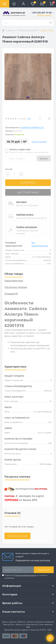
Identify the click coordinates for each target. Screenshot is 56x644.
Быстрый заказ (28, 192)
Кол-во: (9, 169)
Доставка (21, 202)
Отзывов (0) (11, 294)
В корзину (28, 183)
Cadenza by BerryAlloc (28, 30)
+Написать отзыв (17, 536)
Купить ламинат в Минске (14, 622)
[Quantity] (14, 174)
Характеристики (14, 281)
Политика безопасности (26, 575)
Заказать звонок (44, 15)
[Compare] (49, 119)
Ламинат (11, 30)
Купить (44, 159)
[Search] (51, 23)
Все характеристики (40, 244)
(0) (29, 119)
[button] (23, 4)
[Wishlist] (40, 119)
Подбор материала (27, 227)
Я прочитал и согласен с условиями (26, 577)
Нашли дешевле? (39, 142)
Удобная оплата (25, 214)
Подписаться (44, 570)
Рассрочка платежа (16, 287)
